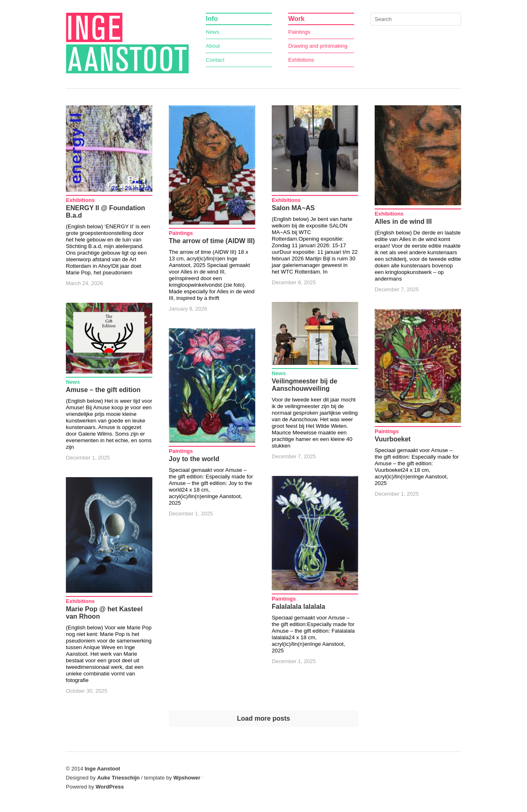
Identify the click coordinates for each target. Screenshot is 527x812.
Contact (215, 60)
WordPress (110, 787)
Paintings (299, 32)
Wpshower (187, 778)
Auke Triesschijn (118, 778)
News (213, 32)
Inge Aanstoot (103, 769)
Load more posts (264, 718)
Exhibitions (301, 60)
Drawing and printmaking (318, 46)
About (213, 46)
